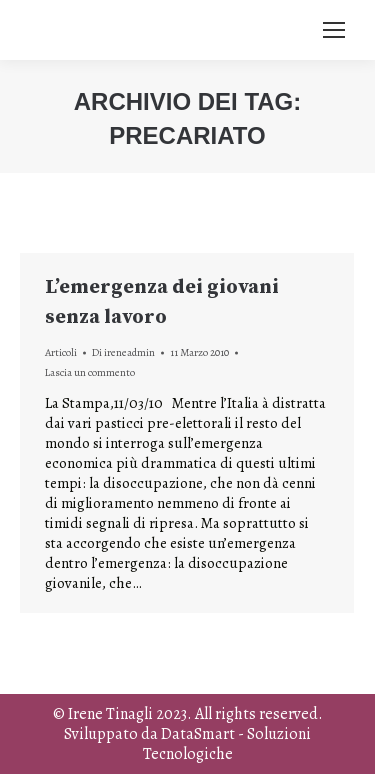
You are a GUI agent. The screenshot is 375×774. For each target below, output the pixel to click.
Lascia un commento (90, 372)
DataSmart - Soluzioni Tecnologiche (227, 744)
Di (123, 352)
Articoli (61, 352)
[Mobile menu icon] (334, 30)
